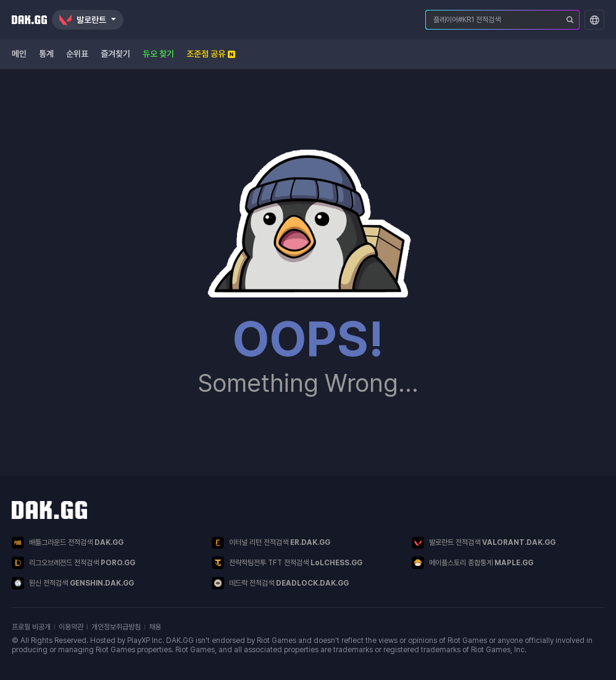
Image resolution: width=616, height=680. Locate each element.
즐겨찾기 (115, 54)
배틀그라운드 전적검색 (68, 543)
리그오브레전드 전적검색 (73, 563)
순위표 (77, 54)
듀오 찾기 (158, 54)
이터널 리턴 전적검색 (271, 543)
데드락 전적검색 (280, 583)
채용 (155, 627)
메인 (19, 54)
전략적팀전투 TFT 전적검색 (287, 563)
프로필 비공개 (31, 627)
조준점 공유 (211, 54)
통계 (46, 54)
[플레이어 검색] (570, 20)
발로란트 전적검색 (484, 543)
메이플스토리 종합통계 (472, 563)
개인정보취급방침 (116, 627)
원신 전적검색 (73, 583)
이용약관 (71, 627)
